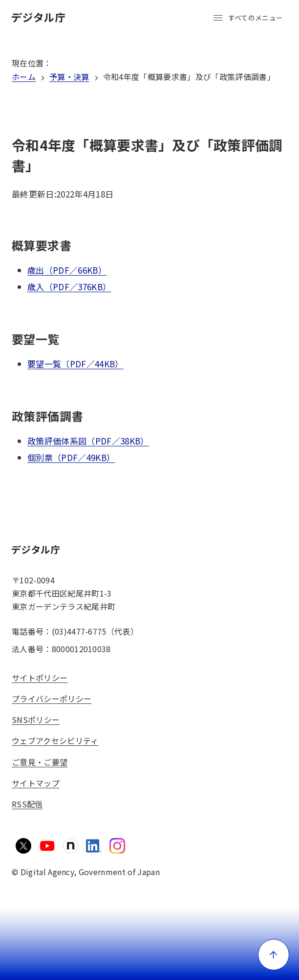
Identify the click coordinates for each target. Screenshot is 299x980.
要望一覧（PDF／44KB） (75, 364)
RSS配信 (27, 804)
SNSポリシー (36, 720)
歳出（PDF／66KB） (67, 270)
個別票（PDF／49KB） (71, 457)
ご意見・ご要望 (40, 762)
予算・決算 (69, 77)
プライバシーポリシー (52, 699)
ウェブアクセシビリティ (55, 740)
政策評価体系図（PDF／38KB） (88, 441)
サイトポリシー (40, 678)
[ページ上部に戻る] (274, 955)
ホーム (24, 77)
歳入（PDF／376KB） (69, 287)
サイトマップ (36, 783)
